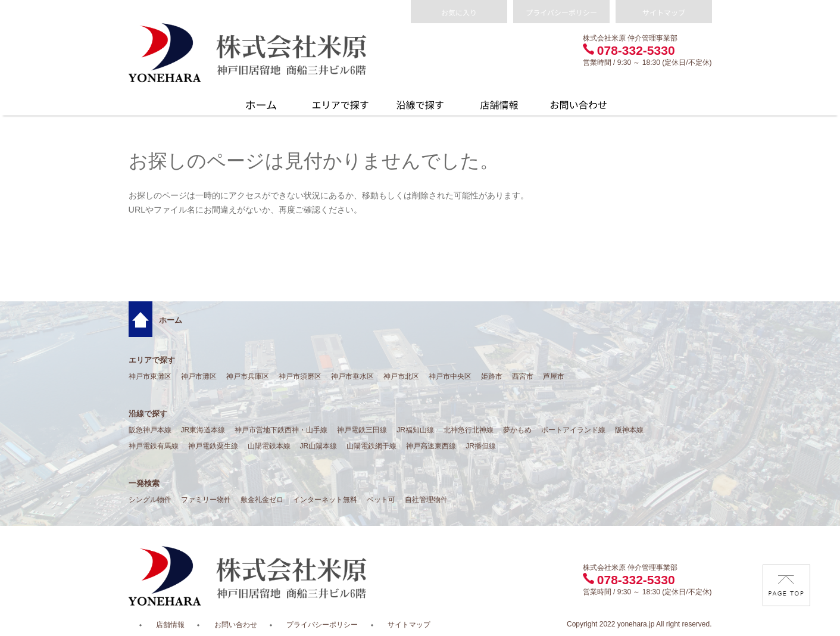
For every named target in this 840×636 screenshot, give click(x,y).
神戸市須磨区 (300, 376)
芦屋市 (554, 376)
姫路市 (492, 376)
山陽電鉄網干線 (371, 446)
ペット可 (381, 500)
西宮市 (523, 376)
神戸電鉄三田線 (362, 430)
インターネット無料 (325, 500)
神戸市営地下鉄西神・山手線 (281, 430)
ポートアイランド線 (573, 430)
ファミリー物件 (206, 500)
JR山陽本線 (319, 446)
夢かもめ (517, 430)
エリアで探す (152, 360)
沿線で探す (148, 414)
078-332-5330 (629, 50)
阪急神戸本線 (150, 430)
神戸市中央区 (450, 376)
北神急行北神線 (469, 430)
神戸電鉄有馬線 (154, 446)
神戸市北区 (401, 376)
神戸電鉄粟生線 (213, 446)
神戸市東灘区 (150, 376)
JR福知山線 (415, 430)
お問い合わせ (236, 625)
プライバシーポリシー (322, 625)
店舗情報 (170, 625)
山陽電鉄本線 (269, 446)
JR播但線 (481, 446)
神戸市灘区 (199, 376)
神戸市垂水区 (352, 376)
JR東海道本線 (203, 430)
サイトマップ (409, 625)
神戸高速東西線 (431, 446)
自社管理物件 (426, 500)
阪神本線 (629, 430)
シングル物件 (150, 500)
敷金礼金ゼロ (262, 500)
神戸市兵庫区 (248, 376)
